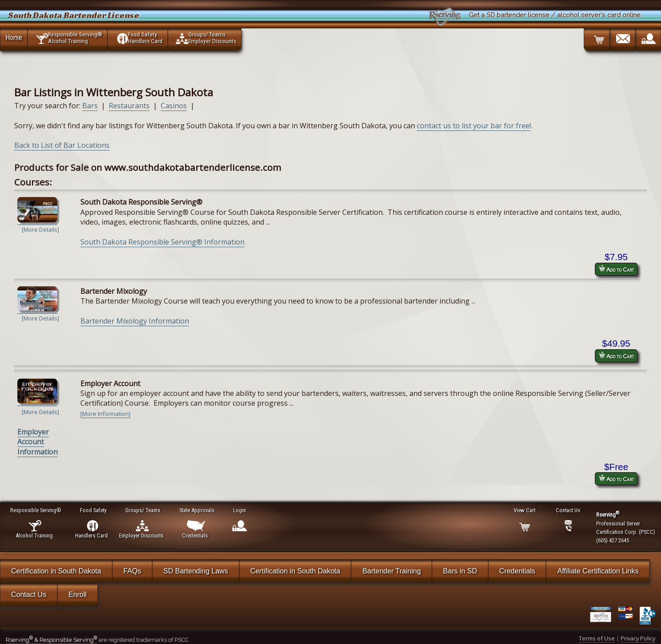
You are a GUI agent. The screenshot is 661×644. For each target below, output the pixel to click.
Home (14, 37)
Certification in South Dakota (56, 571)
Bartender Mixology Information (135, 321)
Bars (90, 106)
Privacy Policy (638, 638)
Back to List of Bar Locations (62, 145)
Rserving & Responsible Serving (51, 640)
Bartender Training (392, 571)
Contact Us (29, 595)
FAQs (132, 571)
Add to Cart (616, 269)
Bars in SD (460, 571)
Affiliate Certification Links (598, 571)
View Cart (525, 510)
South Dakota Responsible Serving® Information (162, 242)
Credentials (517, 571)
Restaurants (129, 106)
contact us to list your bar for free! (474, 126)
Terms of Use (597, 638)
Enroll (77, 595)
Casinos (174, 106)
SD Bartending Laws (196, 571)
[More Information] (105, 414)
